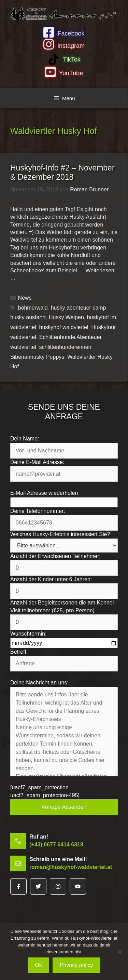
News (25, 298)
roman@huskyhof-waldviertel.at (71, 867)
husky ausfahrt (28, 317)
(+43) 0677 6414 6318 (56, 845)
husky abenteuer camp (79, 308)
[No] (119, 952)
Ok (38, 965)
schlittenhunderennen (65, 347)
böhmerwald (33, 308)
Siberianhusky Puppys (37, 357)
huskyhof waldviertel (63, 327)
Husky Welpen (66, 317)
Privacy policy (76, 965)
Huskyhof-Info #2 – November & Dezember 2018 (62, 173)
